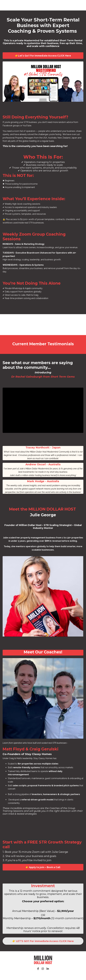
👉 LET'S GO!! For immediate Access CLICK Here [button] (43, 941)
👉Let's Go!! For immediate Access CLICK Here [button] (43, 56)
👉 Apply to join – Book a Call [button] (43, 867)
